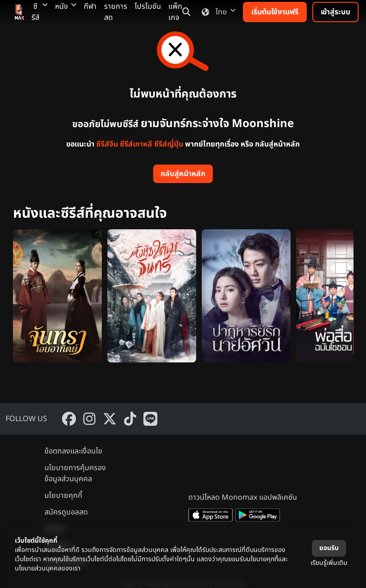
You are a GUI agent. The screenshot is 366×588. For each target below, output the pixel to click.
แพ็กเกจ (175, 12)
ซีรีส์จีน (107, 144)
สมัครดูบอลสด (66, 512)
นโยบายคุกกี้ (63, 496)
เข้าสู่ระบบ (335, 12)
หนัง (66, 6)
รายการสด (116, 12)
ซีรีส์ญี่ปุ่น (169, 144)
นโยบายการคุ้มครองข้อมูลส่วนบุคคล (75, 473)
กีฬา (90, 6)
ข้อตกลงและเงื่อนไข (73, 451)
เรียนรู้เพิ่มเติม (329, 563)
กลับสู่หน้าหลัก (183, 174)
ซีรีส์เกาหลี (136, 144)
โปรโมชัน (148, 6)
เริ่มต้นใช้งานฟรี (275, 12)
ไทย (217, 12)
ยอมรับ (329, 548)
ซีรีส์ (40, 12)
